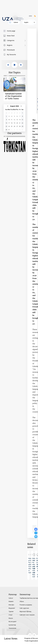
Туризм (11, 611)
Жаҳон (11, 618)
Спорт (11, 615)
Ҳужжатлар (12, 625)
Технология (12, 628)
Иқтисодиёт (13, 621)
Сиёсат (11, 598)
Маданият (12, 608)
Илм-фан (11, 605)
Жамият (11, 601)
